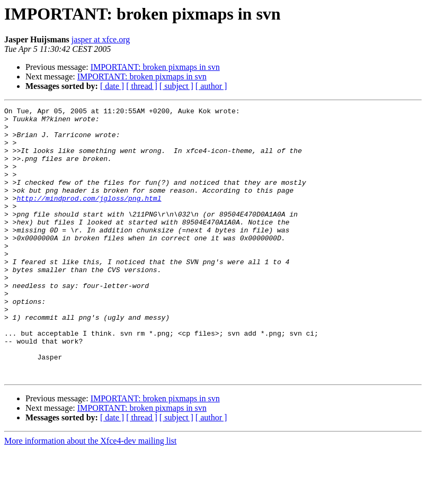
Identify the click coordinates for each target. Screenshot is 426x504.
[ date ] (112, 86)
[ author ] (211, 86)
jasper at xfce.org (101, 39)
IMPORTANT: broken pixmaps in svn (155, 67)
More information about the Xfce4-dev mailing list (90, 495)
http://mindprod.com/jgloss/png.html (89, 217)
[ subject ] (176, 86)
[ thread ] (142, 86)
